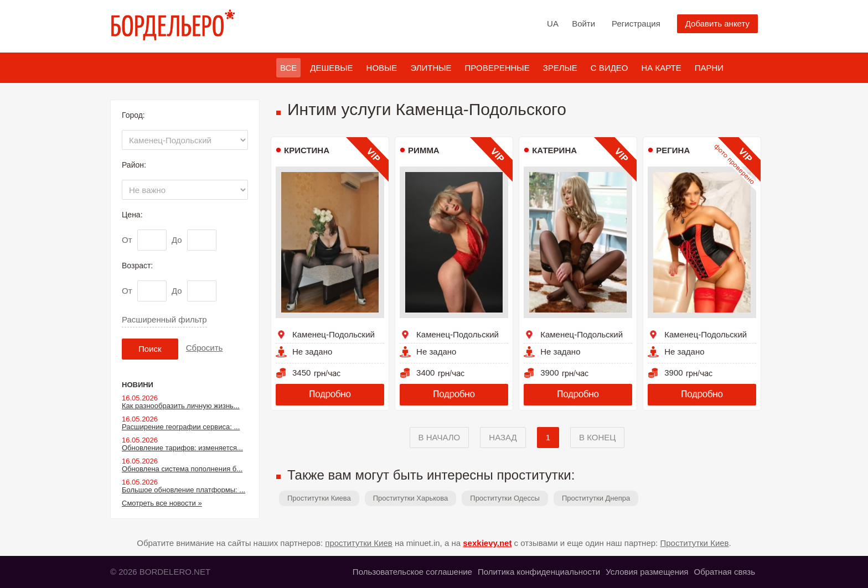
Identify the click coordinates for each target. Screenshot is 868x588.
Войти (583, 24)
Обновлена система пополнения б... (182, 469)
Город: (133, 115)
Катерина (554, 150)
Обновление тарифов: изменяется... (182, 448)
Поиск (150, 349)
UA (553, 24)
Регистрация (636, 24)
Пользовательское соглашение (412, 572)
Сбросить (205, 348)
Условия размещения (647, 572)
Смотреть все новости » (162, 503)
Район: (134, 165)
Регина (673, 150)
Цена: (132, 215)
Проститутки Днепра (596, 498)
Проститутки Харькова (411, 498)
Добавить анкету (717, 24)
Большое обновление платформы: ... (184, 490)
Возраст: (137, 266)
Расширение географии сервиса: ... (181, 427)
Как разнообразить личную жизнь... (181, 406)
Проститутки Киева (319, 498)
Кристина (307, 150)
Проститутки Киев (694, 543)
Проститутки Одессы (505, 498)
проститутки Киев (359, 543)
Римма (424, 150)
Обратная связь (724, 572)
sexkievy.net (487, 543)
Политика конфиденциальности (539, 572)
